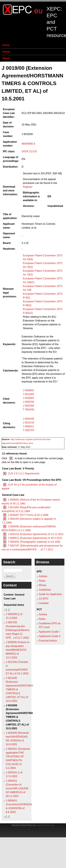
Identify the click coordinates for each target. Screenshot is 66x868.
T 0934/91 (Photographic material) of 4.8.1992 (34, 542)
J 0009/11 (28, 426)
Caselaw (44, 603)
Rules (42, 581)
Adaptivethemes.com (45, 825)
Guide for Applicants (50, 594)
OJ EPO (44, 599)
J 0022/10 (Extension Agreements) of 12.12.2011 (36, 534)
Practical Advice (48, 641)
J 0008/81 (28, 390)
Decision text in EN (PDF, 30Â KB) (42, 173)
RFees (43, 585)
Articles (43, 576)
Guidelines (45, 590)
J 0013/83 (28, 394)
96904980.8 (28, 144)
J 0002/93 (28, 402)
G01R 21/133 (29, 151)
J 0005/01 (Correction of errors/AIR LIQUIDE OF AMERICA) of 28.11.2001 (17, 788)
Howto (6, 52)
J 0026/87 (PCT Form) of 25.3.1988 (28, 515)
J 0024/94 (28, 406)
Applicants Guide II (50, 636)
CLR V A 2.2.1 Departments (24, 474)
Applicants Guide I (49, 632)
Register (28, 187)
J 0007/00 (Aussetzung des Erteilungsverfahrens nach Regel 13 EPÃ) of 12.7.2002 (18, 630)
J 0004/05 (28, 419)
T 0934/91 (29, 409)
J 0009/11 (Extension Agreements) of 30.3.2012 (35, 538)
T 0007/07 (29, 430)
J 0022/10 (28, 423)
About (6, 58)
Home (6, 45)
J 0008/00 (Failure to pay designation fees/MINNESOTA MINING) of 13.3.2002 (18, 650)
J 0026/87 (28, 398)
